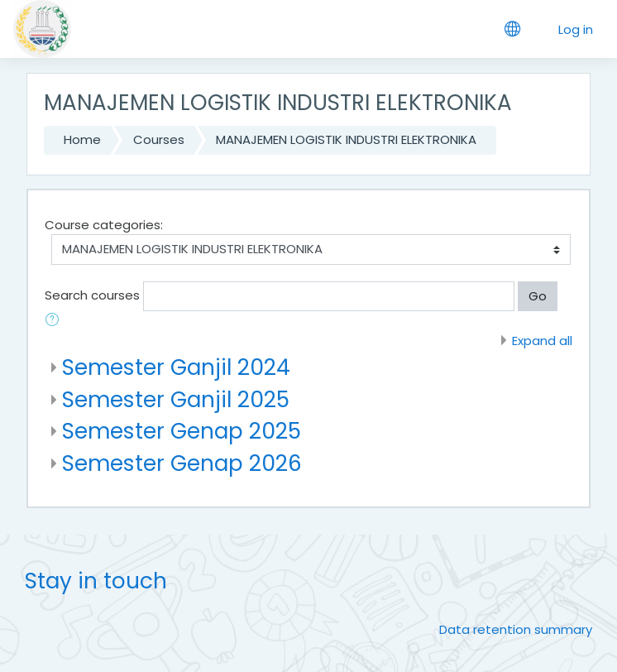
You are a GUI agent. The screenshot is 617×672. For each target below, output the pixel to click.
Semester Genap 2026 (182, 463)
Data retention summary (516, 629)
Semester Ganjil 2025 (176, 399)
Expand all (542, 341)
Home (82, 139)
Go (538, 296)
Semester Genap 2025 (182, 431)
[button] (55, 322)
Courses (159, 139)
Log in (576, 29)
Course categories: (104, 225)
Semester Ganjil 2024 (176, 367)
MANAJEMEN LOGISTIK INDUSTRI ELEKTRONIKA (346, 139)
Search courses (92, 295)
